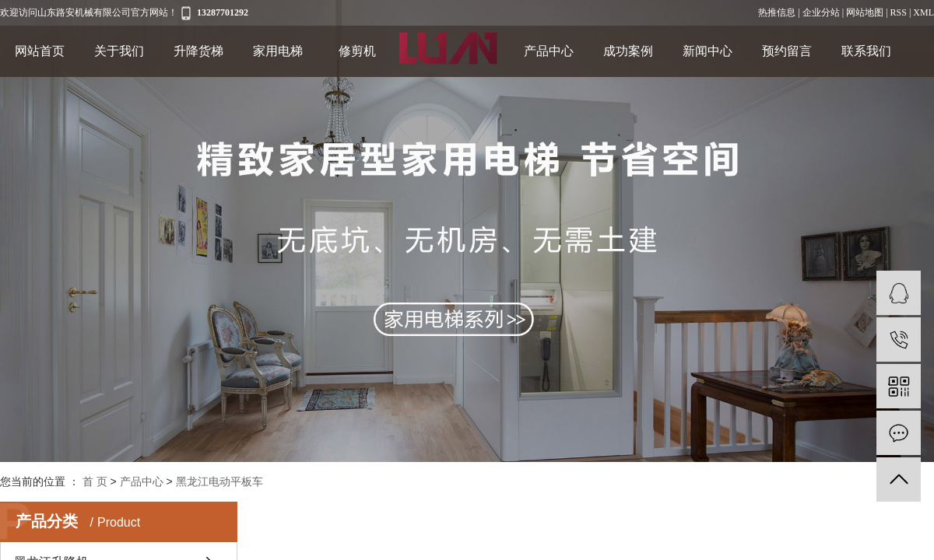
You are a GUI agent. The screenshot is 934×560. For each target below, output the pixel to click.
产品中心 (549, 51)
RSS (899, 12)
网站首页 (40, 51)
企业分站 (821, 12)
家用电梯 (278, 51)
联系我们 (866, 51)
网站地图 (865, 12)
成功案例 (628, 51)
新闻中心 (708, 51)
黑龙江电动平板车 (219, 481)
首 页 (95, 481)
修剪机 (357, 51)
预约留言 (787, 51)
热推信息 (777, 12)
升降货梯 (198, 51)
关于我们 (119, 51)
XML (923, 12)
